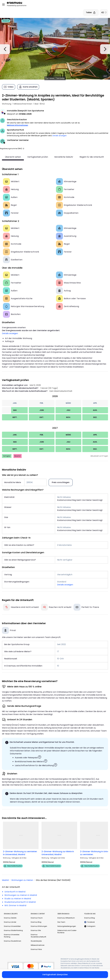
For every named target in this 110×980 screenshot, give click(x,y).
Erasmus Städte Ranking (13, 930)
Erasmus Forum (37, 918)
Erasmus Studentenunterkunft (38, 936)
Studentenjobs (36, 941)
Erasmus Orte (36, 930)
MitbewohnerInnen (38, 945)
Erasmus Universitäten (12, 926)
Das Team (61, 922)
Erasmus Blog (36, 922)
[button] (23, 149)
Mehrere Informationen (17, 125)
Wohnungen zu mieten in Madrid (21, 895)
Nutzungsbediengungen (67, 926)
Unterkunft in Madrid (15, 892)
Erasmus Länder (10, 922)
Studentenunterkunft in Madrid (20, 902)
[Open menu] (3, 5)
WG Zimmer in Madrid (15, 905)
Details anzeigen (60, 136)
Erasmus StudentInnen (13, 941)
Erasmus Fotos (36, 949)
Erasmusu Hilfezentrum (66, 918)
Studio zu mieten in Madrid (18, 899)
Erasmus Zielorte (10, 918)
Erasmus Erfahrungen (39, 926)
